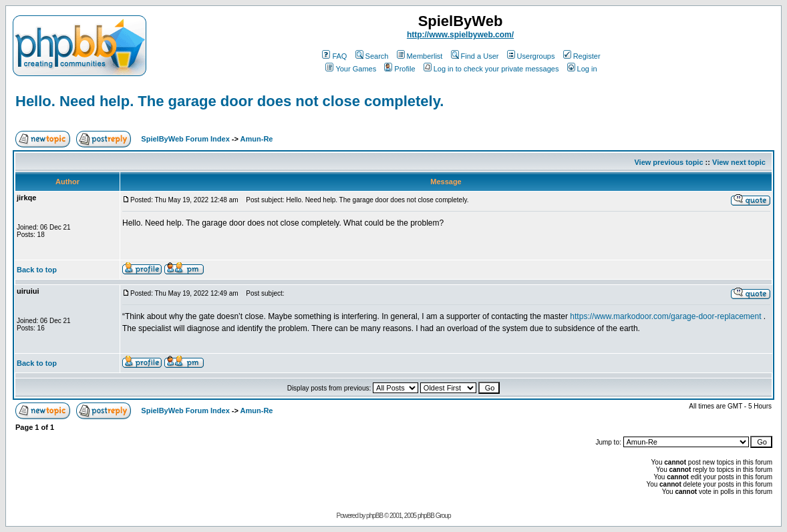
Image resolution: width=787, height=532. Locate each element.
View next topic (739, 162)
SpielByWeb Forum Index (185, 139)
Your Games (351, 69)
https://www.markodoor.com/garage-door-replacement (665, 316)
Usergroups (531, 56)
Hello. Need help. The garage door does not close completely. (229, 101)
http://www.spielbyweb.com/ (460, 35)
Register (582, 56)
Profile (400, 69)
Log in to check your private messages (491, 69)
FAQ (334, 56)
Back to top (37, 270)
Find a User (475, 56)
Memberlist (420, 56)
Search (372, 56)
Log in (582, 69)
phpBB (374, 516)
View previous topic (668, 162)
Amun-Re (257, 139)
